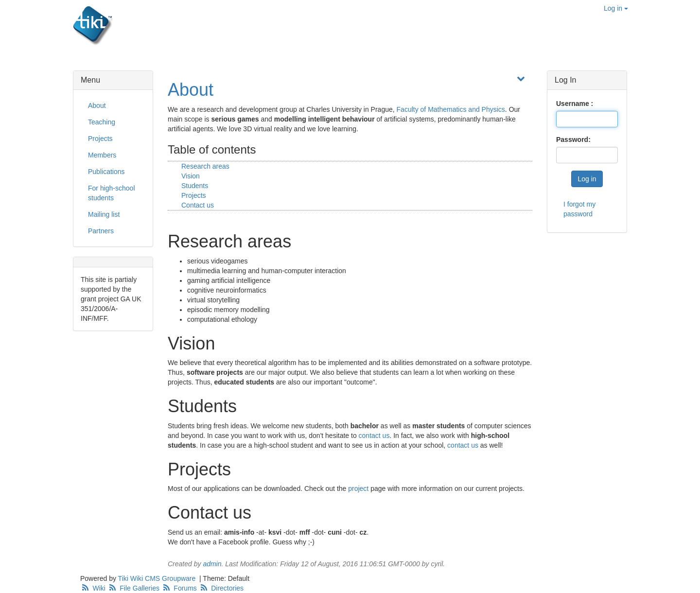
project (358, 488)
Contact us (198, 205)
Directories (221, 588)
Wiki (94, 588)
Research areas (205, 166)
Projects (194, 195)
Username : (575, 104)
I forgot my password (579, 209)
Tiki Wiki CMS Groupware (158, 578)
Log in (616, 8)
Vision (191, 176)
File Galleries (134, 588)
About (191, 90)
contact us (374, 436)
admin (212, 564)
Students (195, 186)
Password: (573, 140)
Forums (180, 588)
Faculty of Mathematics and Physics (451, 109)
